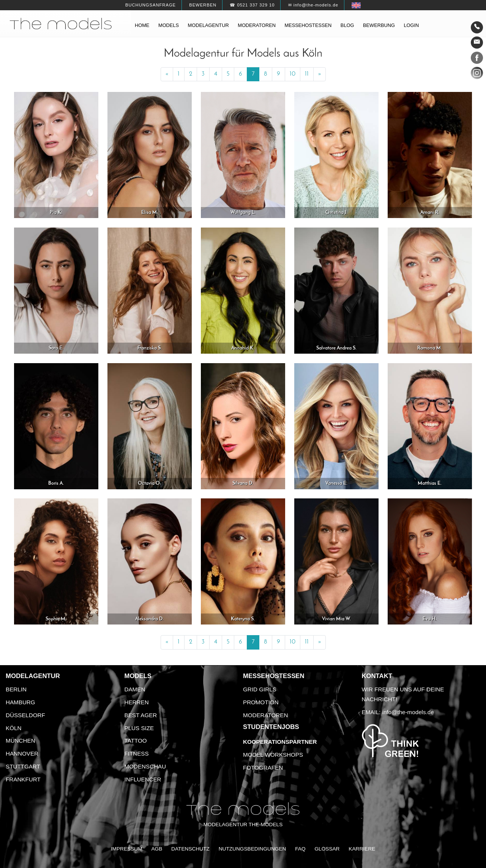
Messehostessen (308, 25)
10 (293, 74)
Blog (347, 25)
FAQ (300, 849)
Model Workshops (273, 755)
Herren (137, 702)
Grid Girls (260, 689)
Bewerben (203, 5)
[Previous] (167, 74)
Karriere (362, 849)
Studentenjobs (271, 727)
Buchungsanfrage (151, 5)
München (21, 741)
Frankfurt (23, 779)
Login (411, 25)
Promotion (261, 702)
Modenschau (145, 766)
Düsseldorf (25, 715)
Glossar (327, 849)
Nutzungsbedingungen (252, 849)
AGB (157, 849)
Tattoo (136, 741)
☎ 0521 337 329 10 (252, 5)
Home (142, 25)
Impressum (127, 849)
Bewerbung (379, 25)
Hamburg (21, 702)
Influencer (143, 779)
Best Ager (141, 715)
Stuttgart (23, 766)
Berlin (16, 689)
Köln (13, 728)
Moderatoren (257, 25)
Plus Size (139, 728)
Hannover (22, 753)
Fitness (137, 753)
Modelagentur (208, 25)
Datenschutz (190, 849)
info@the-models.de (408, 712)
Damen (135, 689)
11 (307, 74)
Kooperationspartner (280, 742)
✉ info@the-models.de (313, 5)
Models (169, 25)
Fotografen (263, 768)
